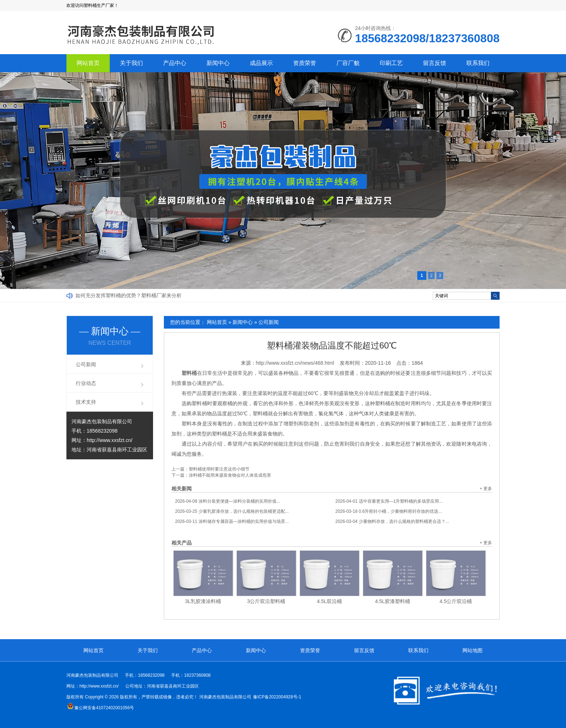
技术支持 (86, 402)
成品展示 (261, 63)
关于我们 (131, 63)
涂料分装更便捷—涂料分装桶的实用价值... (228, 501)
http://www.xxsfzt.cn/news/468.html (295, 363)
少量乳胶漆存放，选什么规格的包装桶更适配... (232, 511)
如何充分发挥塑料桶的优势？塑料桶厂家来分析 (129, 295)
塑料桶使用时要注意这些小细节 (219, 469)
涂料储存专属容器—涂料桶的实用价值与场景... (232, 521)
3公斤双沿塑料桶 (266, 601)
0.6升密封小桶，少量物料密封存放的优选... (389, 511)
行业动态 (86, 383)
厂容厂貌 (348, 63)
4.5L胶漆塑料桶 (393, 601)
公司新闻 (269, 322)
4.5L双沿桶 (329, 601)
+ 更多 (486, 489)
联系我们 (478, 63)
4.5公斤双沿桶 (456, 601)
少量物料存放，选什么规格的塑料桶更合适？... (392, 521)
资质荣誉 (305, 63)
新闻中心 (218, 63)
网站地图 (473, 650)
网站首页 (88, 63)
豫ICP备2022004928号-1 (277, 697)
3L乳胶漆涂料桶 (203, 601)
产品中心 (175, 63)
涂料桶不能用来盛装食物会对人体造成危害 (230, 475)
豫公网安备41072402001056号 (101, 708)
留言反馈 (435, 63)
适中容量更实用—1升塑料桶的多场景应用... (389, 501)
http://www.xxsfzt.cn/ (110, 440)
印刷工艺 (391, 63)
